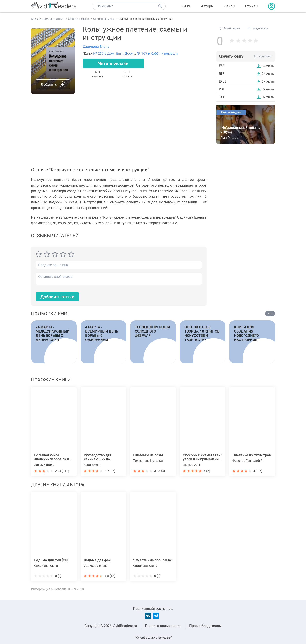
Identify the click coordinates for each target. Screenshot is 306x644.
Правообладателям (205, 626)
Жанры (229, 6)
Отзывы (252, 6)
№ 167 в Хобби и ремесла (157, 53)
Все (270, 314)
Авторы (207, 6)
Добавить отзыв (57, 297)
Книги (186, 6)
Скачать (268, 66)
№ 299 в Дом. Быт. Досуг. (114, 53)
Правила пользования (163, 626)
